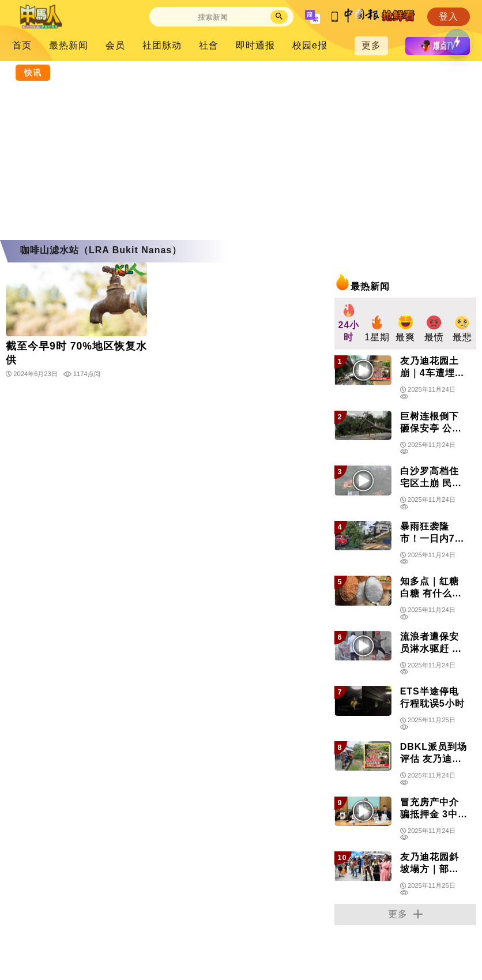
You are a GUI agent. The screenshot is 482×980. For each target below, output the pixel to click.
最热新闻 (69, 45)
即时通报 (255, 45)
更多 (371, 45)
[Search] (213, 17)
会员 (115, 45)
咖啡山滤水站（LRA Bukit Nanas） (101, 250)
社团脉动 (162, 45)
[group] (349, 324)
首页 (22, 45)
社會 (209, 45)
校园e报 (310, 45)
